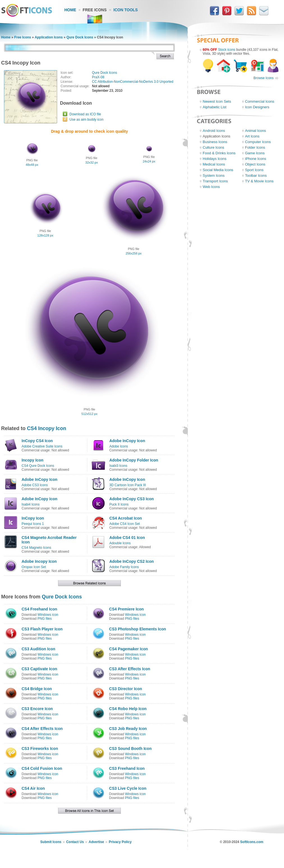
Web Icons (211, 187)
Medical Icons (214, 164)
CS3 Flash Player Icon (42, 629)
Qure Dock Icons (80, 37)
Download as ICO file (85, 114)
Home (70, 10)
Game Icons (255, 153)
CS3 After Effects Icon (130, 669)
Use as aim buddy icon (86, 120)
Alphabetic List (215, 107)
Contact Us (75, 842)
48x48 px (32, 165)
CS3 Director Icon (125, 689)
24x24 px (149, 161)
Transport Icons (215, 181)
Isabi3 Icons (118, 466)
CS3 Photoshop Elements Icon (138, 629)
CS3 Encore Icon (37, 709)
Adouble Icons (120, 543)
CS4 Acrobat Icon (126, 518)
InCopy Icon (33, 518)
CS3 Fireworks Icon (40, 748)
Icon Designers (257, 107)
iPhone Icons (256, 159)
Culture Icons (213, 147)
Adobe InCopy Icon (127, 441)
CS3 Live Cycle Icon (128, 788)
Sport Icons (254, 170)
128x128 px (45, 235)
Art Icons (252, 136)
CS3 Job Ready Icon (128, 729)
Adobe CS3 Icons (35, 485)
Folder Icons (255, 147)
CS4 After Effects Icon (42, 729)
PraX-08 (98, 77)
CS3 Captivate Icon (39, 669)
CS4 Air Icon (33, 788)
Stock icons (227, 50)
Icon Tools (126, 10)
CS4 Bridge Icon (37, 689)
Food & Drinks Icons (219, 153)
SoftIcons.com (252, 842)
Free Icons (95, 10)
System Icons (214, 175)
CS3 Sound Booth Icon (130, 748)
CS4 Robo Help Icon (128, 709)
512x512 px (90, 414)
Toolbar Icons (256, 175)
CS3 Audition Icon (38, 649)
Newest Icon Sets (217, 101)
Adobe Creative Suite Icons (42, 446)
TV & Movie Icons (259, 181)
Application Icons (49, 37)
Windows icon (48, 615)
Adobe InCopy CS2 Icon (132, 561)
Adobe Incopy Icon (39, 561)
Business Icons (215, 142)
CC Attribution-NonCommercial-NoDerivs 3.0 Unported (133, 82)
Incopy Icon (33, 460)
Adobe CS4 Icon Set (125, 524)
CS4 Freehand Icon (39, 609)
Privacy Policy (120, 842)
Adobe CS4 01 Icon (127, 538)
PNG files (45, 619)
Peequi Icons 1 (33, 524)
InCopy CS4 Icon (37, 441)
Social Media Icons (218, 170)
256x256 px (134, 253)
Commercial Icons (260, 101)
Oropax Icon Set (34, 567)
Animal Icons (255, 131)
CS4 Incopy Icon (47, 428)
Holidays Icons (215, 159)
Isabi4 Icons (31, 504)
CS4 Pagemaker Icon (129, 649)
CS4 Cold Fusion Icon (42, 768)
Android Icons (214, 131)
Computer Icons (258, 142)
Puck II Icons (119, 504)
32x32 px (92, 162)
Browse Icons (264, 78)
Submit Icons (51, 842)
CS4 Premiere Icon (126, 609)
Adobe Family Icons (124, 567)
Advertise (96, 842)
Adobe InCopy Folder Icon (134, 460)
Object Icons (255, 164)
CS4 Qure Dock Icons (38, 466)
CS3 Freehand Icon (127, 768)
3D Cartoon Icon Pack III (128, 485)
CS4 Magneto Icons (36, 548)
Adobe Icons (119, 446)
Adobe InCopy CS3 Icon (132, 499)
